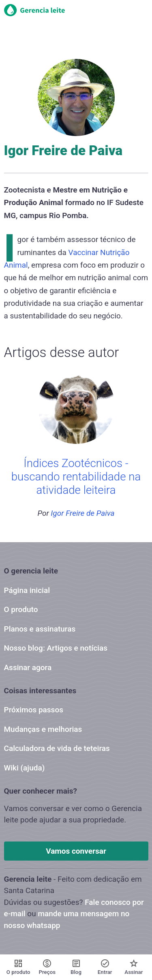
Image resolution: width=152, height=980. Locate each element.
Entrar (105, 967)
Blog (76, 967)
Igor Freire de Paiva (82, 513)
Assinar (134, 967)
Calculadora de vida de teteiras (57, 748)
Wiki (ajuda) (25, 768)
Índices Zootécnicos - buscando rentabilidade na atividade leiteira (76, 477)
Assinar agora (28, 667)
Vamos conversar (76, 851)
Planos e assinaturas (40, 629)
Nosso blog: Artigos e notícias (56, 648)
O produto (21, 609)
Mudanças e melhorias (43, 729)
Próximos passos (34, 710)
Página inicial (27, 590)
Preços (47, 967)
